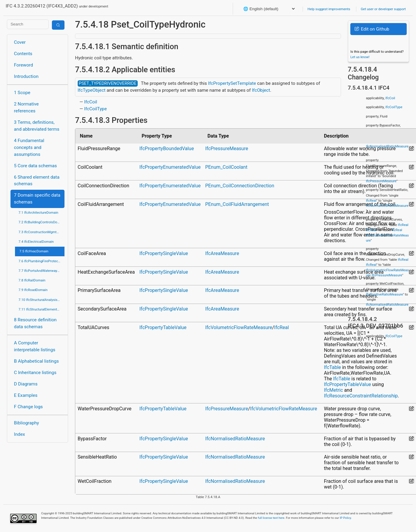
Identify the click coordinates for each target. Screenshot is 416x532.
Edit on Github (372, 29)
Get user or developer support (383, 9)
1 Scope (22, 93)
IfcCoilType (96, 109)
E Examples (26, 395)
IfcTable (332, 367)
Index (20, 434)
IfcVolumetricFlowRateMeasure (239, 327)
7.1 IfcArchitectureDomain (38, 213)
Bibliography (27, 423)
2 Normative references (27, 107)
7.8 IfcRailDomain (32, 280)
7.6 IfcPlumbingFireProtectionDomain (42, 261)
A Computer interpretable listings (35, 346)
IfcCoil (91, 102)
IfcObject (261, 90)
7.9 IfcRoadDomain (33, 290)
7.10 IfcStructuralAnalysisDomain (42, 300)
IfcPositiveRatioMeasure (384, 294)
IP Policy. (346, 518)
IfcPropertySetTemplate (232, 83)
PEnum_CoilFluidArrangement (237, 204)
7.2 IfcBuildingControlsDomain (42, 222)
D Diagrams (26, 384)
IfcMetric (333, 390)
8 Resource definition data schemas (35, 323)
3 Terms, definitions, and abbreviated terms (37, 126)
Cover (20, 42)
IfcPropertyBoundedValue (167, 149)
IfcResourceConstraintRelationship (361, 396)
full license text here (271, 518)
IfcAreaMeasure (222, 253)
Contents (23, 54)
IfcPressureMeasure (227, 149)
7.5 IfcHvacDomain (34, 251)
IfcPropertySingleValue (164, 253)
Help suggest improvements (329, 9)
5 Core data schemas (36, 166)
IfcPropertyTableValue (163, 327)
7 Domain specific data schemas (37, 199)
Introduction (26, 76)
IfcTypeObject (92, 90)
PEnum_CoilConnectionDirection (240, 186)
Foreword (24, 65)
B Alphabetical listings (37, 361)
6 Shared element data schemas (37, 181)
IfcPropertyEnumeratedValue (170, 167)
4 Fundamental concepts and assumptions (29, 147)
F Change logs (28, 407)
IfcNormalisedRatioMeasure (235, 439)
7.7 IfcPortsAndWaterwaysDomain (42, 271)
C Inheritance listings (35, 373)
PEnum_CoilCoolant (226, 167)
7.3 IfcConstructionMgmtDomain (42, 232)
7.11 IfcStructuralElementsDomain (42, 309)
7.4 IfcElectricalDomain (36, 242)
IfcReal (281, 327)
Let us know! (360, 57)
